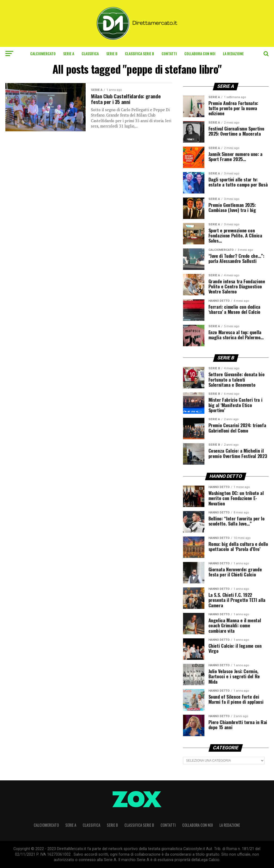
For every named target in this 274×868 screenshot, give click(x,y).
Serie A (69, 53)
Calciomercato (43, 53)
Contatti (169, 53)
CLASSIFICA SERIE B (140, 53)
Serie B (112, 53)
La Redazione (233, 53)
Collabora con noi (200, 53)
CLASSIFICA (90, 53)
